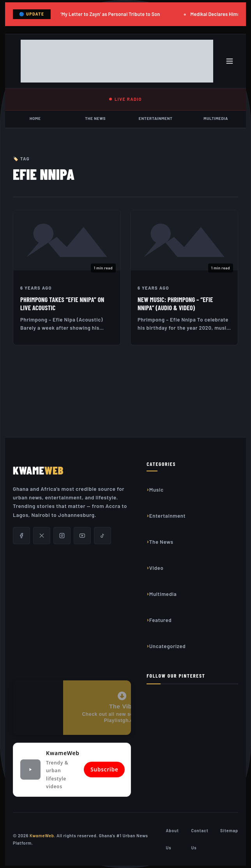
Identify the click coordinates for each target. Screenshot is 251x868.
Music (156, 490)
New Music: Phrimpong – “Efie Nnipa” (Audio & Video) (175, 303)
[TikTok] (103, 536)
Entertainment (156, 118)
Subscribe (104, 770)
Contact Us (200, 839)
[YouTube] (82, 536)
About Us (172, 839)
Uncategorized (168, 646)
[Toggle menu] (230, 61)
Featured (161, 620)
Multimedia (216, 118)
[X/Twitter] (42, 536)
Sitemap (229, 830)
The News (95, 118)
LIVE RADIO (125, 99)
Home (35, 118)
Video (156, 568)
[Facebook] (21, 536)
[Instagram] (62, 536)
